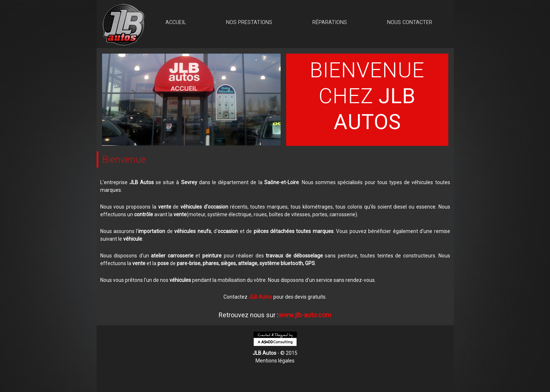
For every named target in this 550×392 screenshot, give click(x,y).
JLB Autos (260, 297)
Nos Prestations (249, 22)
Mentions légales (275, 361)
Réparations (330, 22)
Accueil (176, 22)
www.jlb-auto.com (305, 315)
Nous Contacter (410, 22)
